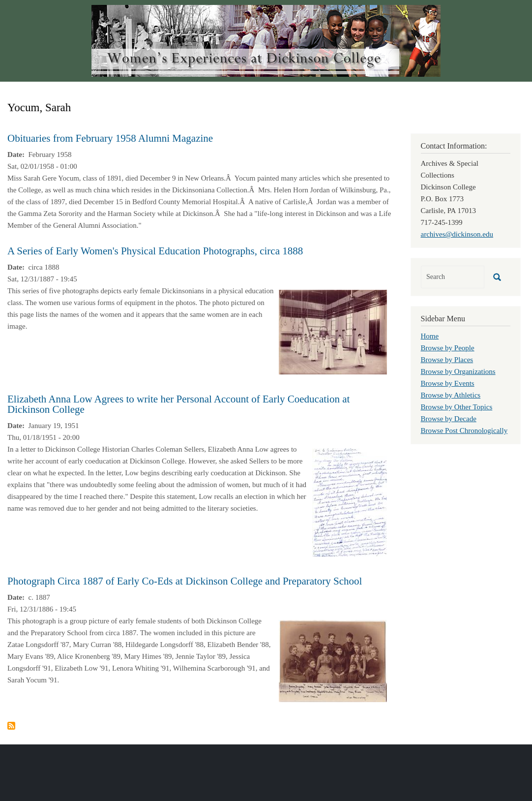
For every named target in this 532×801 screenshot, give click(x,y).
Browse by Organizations (458, 371)
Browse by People (448, 348)
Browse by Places (447, 360)
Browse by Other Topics (457, 407)
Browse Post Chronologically (464, 431)
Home (430, 336)
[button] (333, 331)
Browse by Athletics (451, 395)
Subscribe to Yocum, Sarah (11, 726)
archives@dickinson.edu (457, 234)
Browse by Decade (449, 419)
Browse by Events (448, 383)
